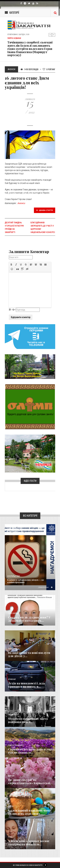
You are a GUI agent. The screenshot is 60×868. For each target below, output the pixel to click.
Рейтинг (49, 69)
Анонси (21, 203)
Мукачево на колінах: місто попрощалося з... (28, 720)
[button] (11, 265)
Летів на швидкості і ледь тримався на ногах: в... (27, 685)
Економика (12, 649)
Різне (10, 837)
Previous (50, 35)
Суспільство (14, 576)
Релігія (11, 806)
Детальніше (45, 587)
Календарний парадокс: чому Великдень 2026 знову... (29, 812)
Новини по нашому (15, 745)
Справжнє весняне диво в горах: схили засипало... (32, 751)
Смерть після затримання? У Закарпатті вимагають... (29, 619)
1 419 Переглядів (29, 69)
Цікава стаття (45, 210)
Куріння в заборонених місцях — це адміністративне (26, 581)
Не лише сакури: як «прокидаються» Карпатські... (30, 781)
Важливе (11, 776)
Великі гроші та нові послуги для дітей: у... (29, 654)
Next (54, 35)
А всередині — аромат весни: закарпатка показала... (29, 843)
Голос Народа (13, 613)
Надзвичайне (13, 715)
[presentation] (11, 265)
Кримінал (12, 679)
